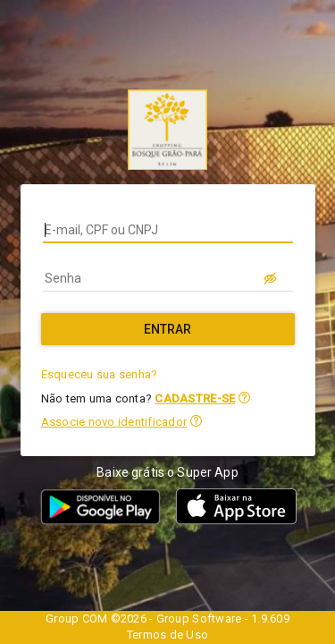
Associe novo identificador (114, 422)
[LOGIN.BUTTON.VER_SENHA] (272, 278)
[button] (244, 398)
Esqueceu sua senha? (100, 374)
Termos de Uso (167, 635)
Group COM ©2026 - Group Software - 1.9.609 (167, 619)
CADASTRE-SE (195, 398)
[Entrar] (168, 329)
